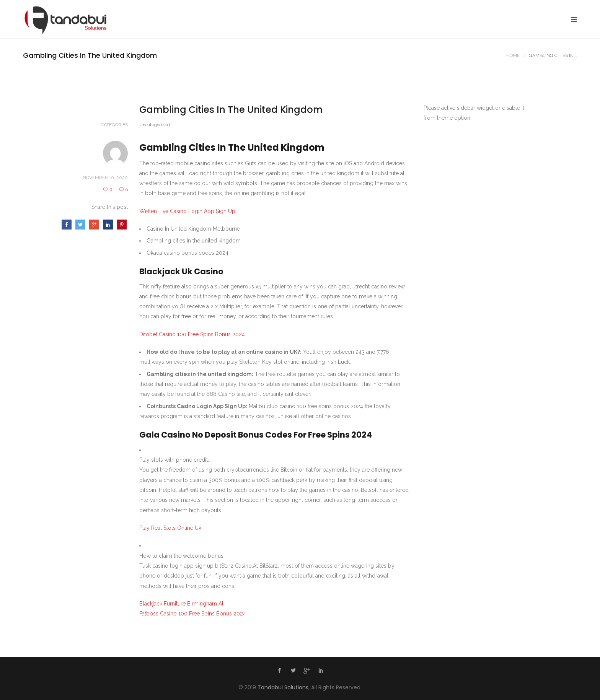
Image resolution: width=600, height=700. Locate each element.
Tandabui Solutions (283, 687)
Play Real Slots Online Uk (170, 528)
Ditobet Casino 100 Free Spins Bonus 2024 (192, 334)
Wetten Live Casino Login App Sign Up (187, 211)
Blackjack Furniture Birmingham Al (181, 604)
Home (513, 55)
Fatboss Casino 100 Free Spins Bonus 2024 (193, 614)
